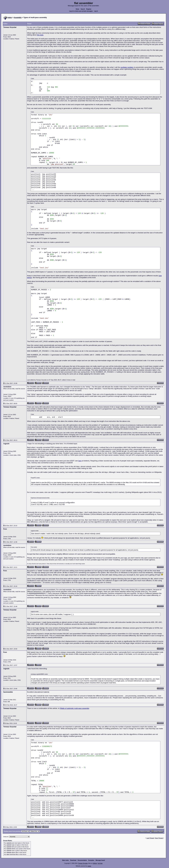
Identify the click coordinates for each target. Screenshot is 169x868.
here (80, 461)
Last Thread (150, 838)
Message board (100, 860)
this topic (40, 35)
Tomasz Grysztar (83, 863)
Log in (96, 11)
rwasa (89, 866)
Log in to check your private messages (81, 11)
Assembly (18, 17)
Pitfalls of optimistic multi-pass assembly (74, 708)
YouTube (100, 863)
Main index (66, 860)
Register (89, 9)
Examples (91, 860)
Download (73, 860)
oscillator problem (127, 67)
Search (83, 9)
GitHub (95, 863)
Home (78, 9)
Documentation (82, 860)
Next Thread (159, 838)
